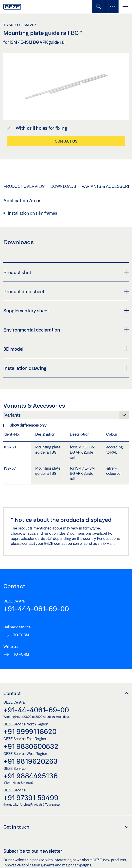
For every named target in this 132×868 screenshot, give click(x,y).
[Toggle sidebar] (112, 7)
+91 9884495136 (31, 776)
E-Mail (108, 543)
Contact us (66, 141)
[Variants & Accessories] (66, 416)
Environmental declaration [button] (66, 330)
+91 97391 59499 (31, 798)
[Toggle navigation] (125, 7)
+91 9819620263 (31, 761)
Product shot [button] (66, 272)
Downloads (63, 186)
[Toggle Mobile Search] (98, 7)
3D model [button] (66, 349)
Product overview (24, 186)
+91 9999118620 (30, 731)
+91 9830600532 (31, 746)
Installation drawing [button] (66, 368)
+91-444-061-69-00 (36, 609)
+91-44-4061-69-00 (36, 710)
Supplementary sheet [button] (66, 311)
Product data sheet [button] (66, 291)
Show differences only (25, 425)
